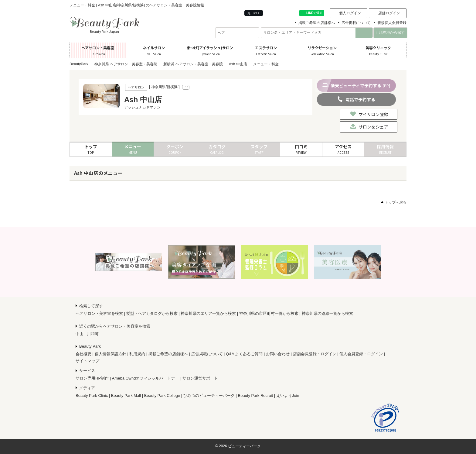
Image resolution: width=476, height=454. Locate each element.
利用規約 (137, 354)
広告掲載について (356, 23)
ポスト (254, 13)
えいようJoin (288, 396)
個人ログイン (350, 13)
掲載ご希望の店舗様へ (317, 23)
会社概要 (83, 354)
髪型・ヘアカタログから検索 (152, 313)
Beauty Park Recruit (256, 396)
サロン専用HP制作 (92, 378)
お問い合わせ (278, 354)
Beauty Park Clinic (92, 396)
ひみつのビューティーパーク (209, 396)
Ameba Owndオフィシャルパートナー (146, 378)
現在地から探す (390, 33)
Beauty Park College (162, 396)
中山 (80, 334)
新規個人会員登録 (392, 23)
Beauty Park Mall (126, 396)
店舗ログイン (389, 13)
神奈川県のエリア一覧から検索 (208, 313)
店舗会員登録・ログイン (315, 354)
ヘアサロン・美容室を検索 (99, 313)
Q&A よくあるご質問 (244, 354)
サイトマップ (87, 361)
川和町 (93, 334)
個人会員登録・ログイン (361, 354)
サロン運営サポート (200, 378)
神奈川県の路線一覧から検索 (327, 313)
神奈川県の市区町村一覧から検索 (269, 313)
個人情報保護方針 (110, 354)
